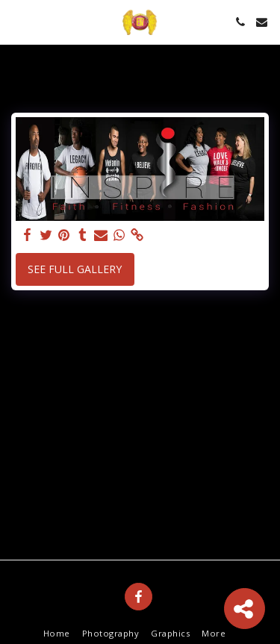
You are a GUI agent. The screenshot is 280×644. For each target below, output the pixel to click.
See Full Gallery (75, 269)
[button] (16, 21)
